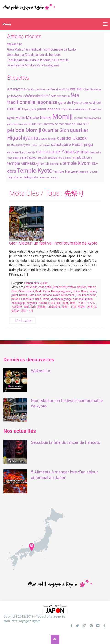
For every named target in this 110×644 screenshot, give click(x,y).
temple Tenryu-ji (89, 172)
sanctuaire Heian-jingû (72, 145)
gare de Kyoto (70, 103)
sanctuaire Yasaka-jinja (62, 151)
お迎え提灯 (55, 303)
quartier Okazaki (72, 138)
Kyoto (84, 109)
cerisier (76, 89)
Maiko (20, 118)
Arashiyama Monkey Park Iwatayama (33, 65)
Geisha (87, 103)
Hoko (84, 291)
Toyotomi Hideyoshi (23, 177)
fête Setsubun (61, 96)
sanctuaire (27, 299)
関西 (24, 311)
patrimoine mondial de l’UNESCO (25, 124)
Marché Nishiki (39, 117)
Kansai (23, 295)
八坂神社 (17, 307)
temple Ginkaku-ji (23, 163)
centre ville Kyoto (58, 89)
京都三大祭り (78, 303)
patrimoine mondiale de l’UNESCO (66, 124)
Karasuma (35, 295)
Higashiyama (29, 110)
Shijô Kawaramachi (35, 158)
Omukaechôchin (87, 295)
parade (16, 299)
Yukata (43, 303)
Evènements (32, 283)
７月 (30, 311)
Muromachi (68, 295)
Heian (76, 291)
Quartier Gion (56, 130)
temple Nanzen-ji (66, 171)
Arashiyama (16, 89)
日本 (74, 307)
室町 (26, 307)
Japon (92, 291)
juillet (15, 295)
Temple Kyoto (35, 171)
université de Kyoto (49, 178)
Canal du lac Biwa (36, 90)
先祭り (91, 303)
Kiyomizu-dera (70, 109)
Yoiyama (32, 303)
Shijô (38, 299)
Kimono (47, 295)
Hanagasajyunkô (61, 291)
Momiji (62, 117)
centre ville (31, 287)
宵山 (33, 307)
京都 (66, 303)
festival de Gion (77, 287)
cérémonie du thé (37, 96)
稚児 (90, 307)
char (41, 287)
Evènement (59, 287)
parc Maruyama (92, 118)
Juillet (44, 283)
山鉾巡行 (55, 307)
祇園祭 (82, 307)
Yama (46, 299)
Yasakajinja (18, 303)
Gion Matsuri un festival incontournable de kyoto (41, 49)
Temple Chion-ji (82, 158)
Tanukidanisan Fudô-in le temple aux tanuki (38, 60)
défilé (48, 287)
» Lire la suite (22, 321)
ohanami (78, 118)
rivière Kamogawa (40, 145)
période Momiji (24, 130)
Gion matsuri (26, 291)
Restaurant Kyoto (19, 145)
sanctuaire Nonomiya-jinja (21, 152)
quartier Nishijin (48, 139)
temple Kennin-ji (51, 164)
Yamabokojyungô (61, 299)
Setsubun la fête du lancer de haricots (34, 55)
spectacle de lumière (59, 158)
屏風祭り (43, 307)
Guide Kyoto (43, 291)
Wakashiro (15, 44)
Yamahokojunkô (83, 299)
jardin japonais (49, 109)
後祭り (66, 307)
